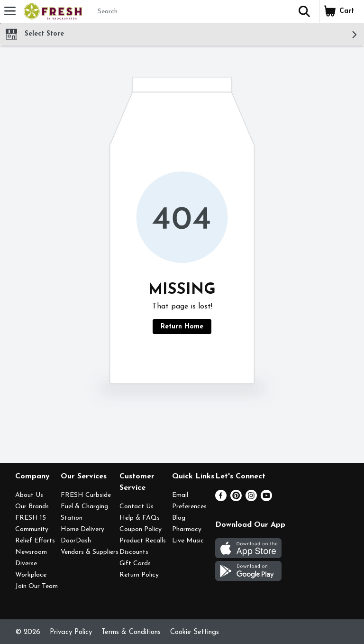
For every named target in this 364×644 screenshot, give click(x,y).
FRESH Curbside (86, 495)
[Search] (188, 12)
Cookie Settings (195, 632)
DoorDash (76, 541)
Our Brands (32, 507)
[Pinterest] (236, 499)
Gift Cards (135, 564)
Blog (179, 518)
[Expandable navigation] (10, 11)
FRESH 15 (31, 518)
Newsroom (31, 552)
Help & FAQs (140, 518)
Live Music (188, 541)
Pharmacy (187, 529)
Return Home (182, 327)
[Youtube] (266, 499)
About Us (29, 495)
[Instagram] (251, 499)
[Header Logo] (51, 11)
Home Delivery (82, 529)
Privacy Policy (71, 632)
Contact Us (136, 507)
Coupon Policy (141, 529)
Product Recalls (143, 541)
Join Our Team (36, 586)
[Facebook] (221, 499)
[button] (304, 11)
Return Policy (139, 575)
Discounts (134, 552)
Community (32, 529)
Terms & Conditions (131, 632)
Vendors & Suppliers (90, 552)
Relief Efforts (35, 541)
